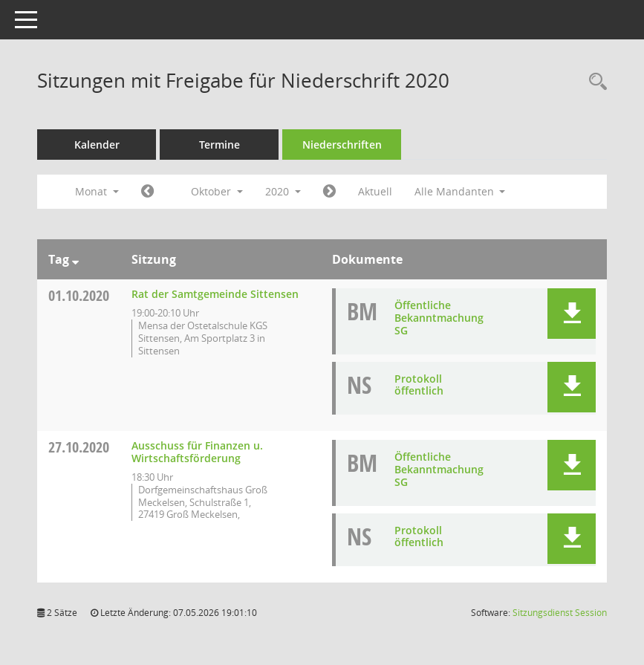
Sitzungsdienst (560, 613)
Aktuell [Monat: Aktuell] (375, 191)
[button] (572, 314)
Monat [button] (97, 191)
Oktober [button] (217, 191)
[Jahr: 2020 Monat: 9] (147, 192)
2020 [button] (283, 191)
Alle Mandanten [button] (460, 191)
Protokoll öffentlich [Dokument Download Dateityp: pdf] (419, 385)
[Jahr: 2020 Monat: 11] (329, 192)
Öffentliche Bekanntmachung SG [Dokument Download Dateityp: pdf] (439, 318)
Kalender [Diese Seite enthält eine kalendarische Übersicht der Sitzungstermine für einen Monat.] (97, 145)
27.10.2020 (79, 447)
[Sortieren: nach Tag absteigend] (75, 259)
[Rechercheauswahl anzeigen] (594, 82)
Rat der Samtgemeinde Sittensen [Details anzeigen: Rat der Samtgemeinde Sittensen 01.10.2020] (215, 294)
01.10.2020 (79, 295)
